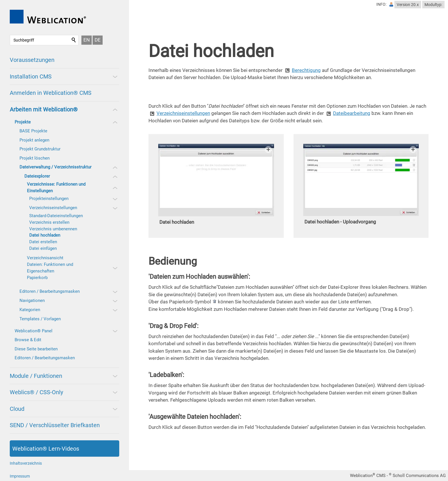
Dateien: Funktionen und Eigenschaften (50, 268)
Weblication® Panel (34, 331)
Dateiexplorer (37, 176)
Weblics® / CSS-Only (36, 392)
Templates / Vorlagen (40, 319)
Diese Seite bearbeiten (36, 349)
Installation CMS (31, 76)
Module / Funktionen (36, 376)
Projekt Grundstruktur (40, 149)
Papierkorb (37, 278)
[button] (115, 76)
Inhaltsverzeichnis (26, 463)
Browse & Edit (28, 340)
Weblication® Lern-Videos (46, 449)
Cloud (17, 409)
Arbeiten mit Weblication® (44, 109)
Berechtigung (306, 70)
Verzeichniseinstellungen (53, 208)
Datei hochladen (45, 235)
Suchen (74, 40)
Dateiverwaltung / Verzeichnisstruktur (55, 167)
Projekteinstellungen (49, 199)
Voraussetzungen (32, 60)
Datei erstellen (43, 242)
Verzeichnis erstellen (49, 222)
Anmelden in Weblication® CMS (51, 93)
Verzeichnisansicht (45, 258)
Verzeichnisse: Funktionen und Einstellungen (56, 188)
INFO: (381, 4)
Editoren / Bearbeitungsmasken (50, 291)
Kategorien (30, 310)
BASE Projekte (33, 131)
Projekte (23, 122)
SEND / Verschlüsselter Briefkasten (55, 425)
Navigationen (32, 301)
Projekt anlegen (34, 140)
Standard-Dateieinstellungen (56, 216)
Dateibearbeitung (352, 113)
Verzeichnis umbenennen (53, 229)
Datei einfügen (43, 248)
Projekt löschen (35, 158)
